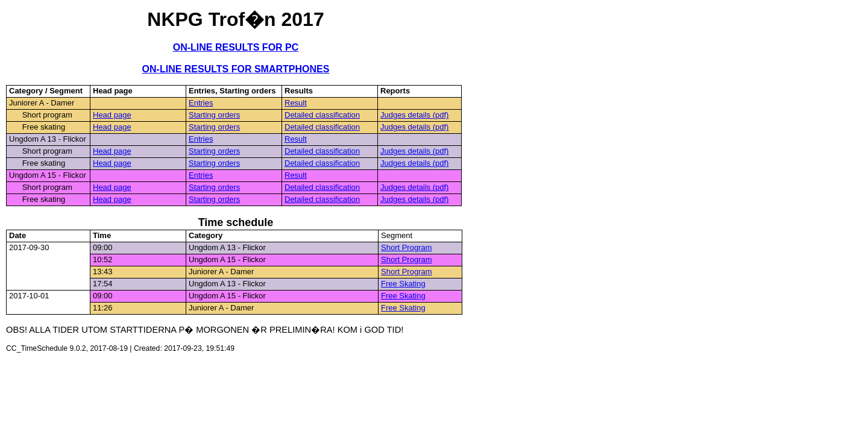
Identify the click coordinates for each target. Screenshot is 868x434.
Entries (201, 103)
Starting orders (214, 115)
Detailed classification (322, 115)
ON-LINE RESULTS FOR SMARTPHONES (236, 69)
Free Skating (403, 284)
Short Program (407, 247)
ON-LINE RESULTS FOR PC (236, 47)
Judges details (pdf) (414, 115)
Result (296, 103)
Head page (112, 115)
